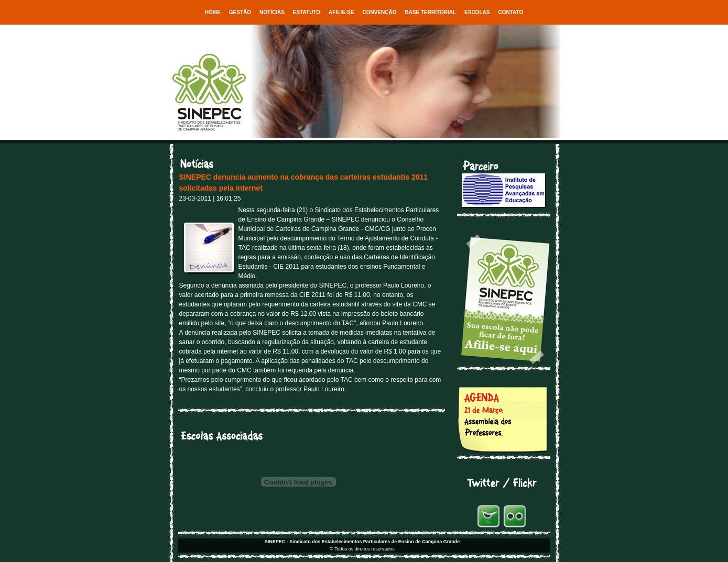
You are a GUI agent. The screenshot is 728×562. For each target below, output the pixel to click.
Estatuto (307, 12)
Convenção (379, 12)
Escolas (477, 12)
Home (213, 12)
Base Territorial (430, 12)
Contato (510, 12)
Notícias (272, 12)
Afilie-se (341, 12)
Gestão (240, 12)
